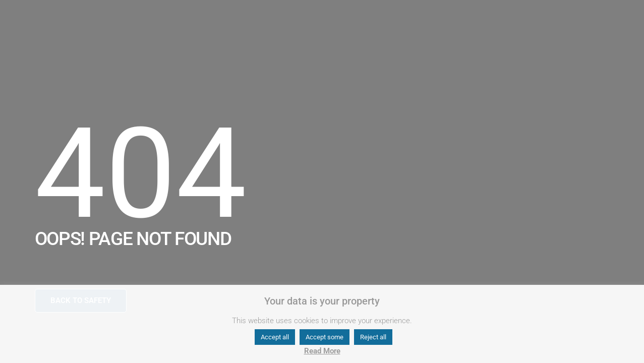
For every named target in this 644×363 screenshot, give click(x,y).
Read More (322, 351)
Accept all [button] (275, 337)
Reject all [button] (373, 337)
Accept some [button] (325, 337)
